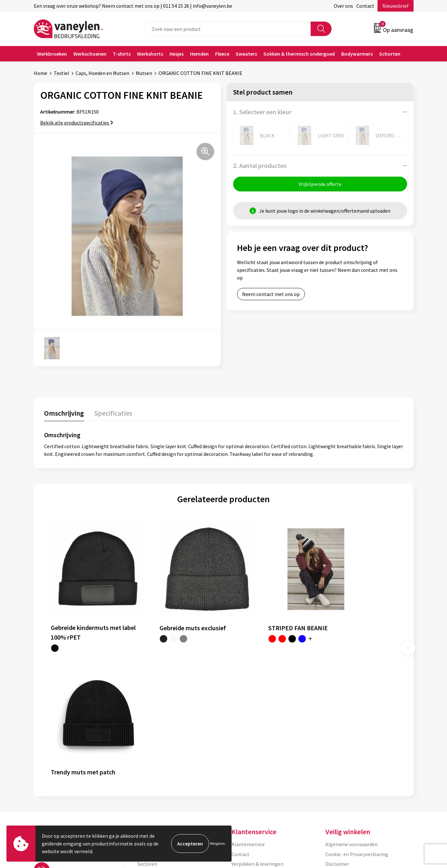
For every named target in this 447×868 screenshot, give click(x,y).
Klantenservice (248, 698)
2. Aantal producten (260, 166)
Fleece (222, 54)
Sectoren (147, 717)
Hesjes (177, 54)
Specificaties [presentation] (113, 413)
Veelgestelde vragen (160, 747)
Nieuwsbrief (396, 6)
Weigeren (218, 843)
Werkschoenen (90, 54)
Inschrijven (388, 806)
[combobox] (228, 29)
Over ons (343, 6)
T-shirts (122, 54)
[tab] (64, 414)
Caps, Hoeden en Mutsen (102, 73)
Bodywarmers (357, 54)
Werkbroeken (52, 54)
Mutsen (144, 73)
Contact (365, 6)
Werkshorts (150, 54)
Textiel (61, 73)
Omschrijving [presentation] (64, 413)
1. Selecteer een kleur (262, 112)
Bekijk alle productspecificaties (77, 123)
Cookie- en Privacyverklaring (357, 707)
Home (41, 73)
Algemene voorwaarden (351, 698)
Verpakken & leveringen (257, 717)
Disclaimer (337, 717)
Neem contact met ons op (271, 294)
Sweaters (246, 54)
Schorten (390, 54)
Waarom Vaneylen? (158, 727)
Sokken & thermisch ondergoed (299, 54)
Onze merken (152, 707)
